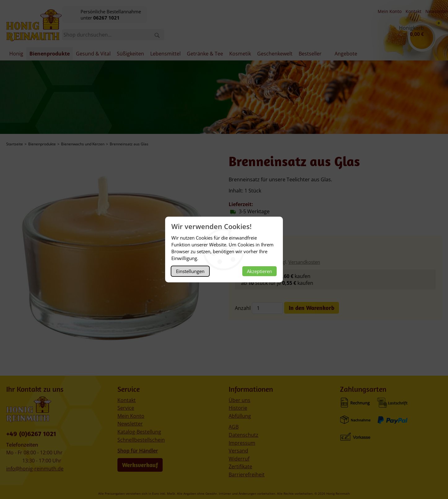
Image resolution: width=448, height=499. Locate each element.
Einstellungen (190, 271)
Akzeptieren (259, 271)
